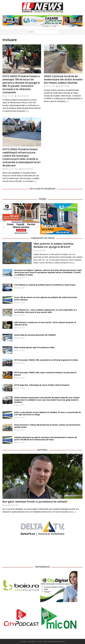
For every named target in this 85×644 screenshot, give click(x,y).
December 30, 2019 (12, 505)
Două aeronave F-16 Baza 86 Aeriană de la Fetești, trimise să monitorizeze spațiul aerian (47, 426)
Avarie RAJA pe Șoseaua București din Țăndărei (35, 335)
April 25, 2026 (20, 278)
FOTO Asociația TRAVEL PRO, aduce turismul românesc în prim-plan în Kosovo (45, 374)
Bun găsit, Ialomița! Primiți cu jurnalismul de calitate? (35, 502)
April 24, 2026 (20, 288)
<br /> (43, 550)
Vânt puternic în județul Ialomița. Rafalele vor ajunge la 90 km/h (54, 245)
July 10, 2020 (9, 96)
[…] (27, 111)
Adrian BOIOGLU (23, 96)
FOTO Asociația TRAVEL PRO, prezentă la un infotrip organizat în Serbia (46, 360)
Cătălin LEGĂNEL (64, 86)
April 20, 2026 (20, 363)
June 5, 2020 (50, 86)
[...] (73, 263)
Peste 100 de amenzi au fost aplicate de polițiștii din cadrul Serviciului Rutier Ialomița (46, 298)
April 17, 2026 (20, 388)
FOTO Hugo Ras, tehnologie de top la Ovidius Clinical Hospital (42, 385)
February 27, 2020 (11, 169)
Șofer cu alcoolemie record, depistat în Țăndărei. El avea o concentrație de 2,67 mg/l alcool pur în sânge (48, 413)
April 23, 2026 (20, 328)
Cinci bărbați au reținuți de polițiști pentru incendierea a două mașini (45, 285)
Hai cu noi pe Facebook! (43, 189)
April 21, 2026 (20, 350)
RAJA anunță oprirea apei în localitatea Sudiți (34, 347)
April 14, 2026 (20, 442)
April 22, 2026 (20, 338)
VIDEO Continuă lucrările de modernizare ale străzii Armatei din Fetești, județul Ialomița (63, 79)
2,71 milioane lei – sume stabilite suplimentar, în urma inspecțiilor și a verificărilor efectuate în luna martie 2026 (45, 311)
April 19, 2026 (20, 378)
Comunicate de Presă (43, 238)
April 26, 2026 (40, 250)
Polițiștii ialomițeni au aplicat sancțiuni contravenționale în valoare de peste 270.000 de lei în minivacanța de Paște (46, 438)
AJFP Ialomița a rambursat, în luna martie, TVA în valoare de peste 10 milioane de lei (45, 323)
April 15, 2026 (20, 405)
